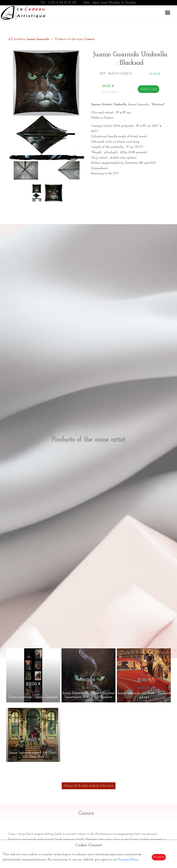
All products (29, 39)
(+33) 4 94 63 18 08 (62, 3)
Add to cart (148, 89)
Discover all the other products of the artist (89, 786)
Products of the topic (75, 39)
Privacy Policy (128, 860)
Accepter (159, 857)
